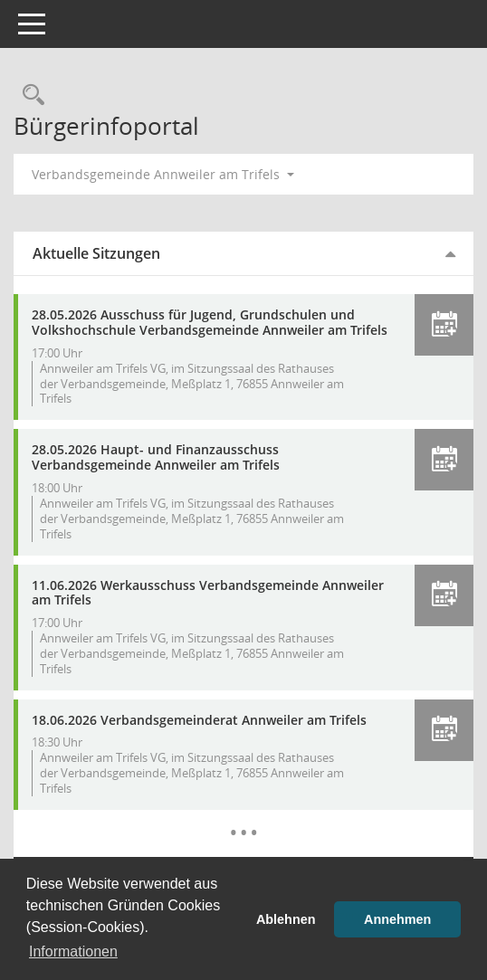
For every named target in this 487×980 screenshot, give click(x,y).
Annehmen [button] (397, 919)
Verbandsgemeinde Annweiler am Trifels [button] (163, 174)
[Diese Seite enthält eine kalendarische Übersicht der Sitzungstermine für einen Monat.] (244, 819)
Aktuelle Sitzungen (96, 253)
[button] (444, 325)
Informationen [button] (73, 951)
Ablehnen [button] (286, 919)
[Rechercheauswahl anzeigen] (29, 95)
